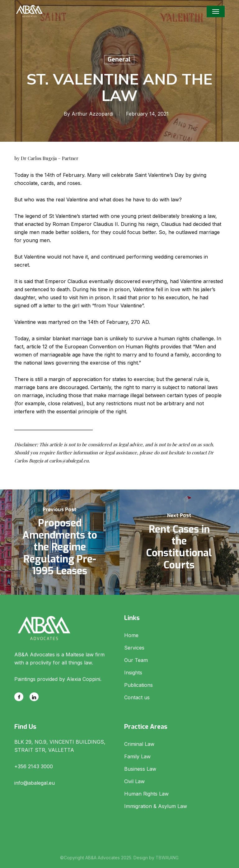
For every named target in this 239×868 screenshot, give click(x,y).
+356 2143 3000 (34, 766)
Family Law (137, 756)
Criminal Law (139, 744)
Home (131, 635)
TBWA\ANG (167, 858)
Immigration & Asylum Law (156, 806)
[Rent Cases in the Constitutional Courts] (179, 542)
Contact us (137, 697)
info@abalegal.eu (35, 783)
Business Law (140, 769)
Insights (133, 673)
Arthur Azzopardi (92, 114)
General (119, 60)
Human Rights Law (146, 794)
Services (134, 648)
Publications (138, 685)
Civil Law (134, 781)
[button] (216, 11)
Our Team (136, 660)
